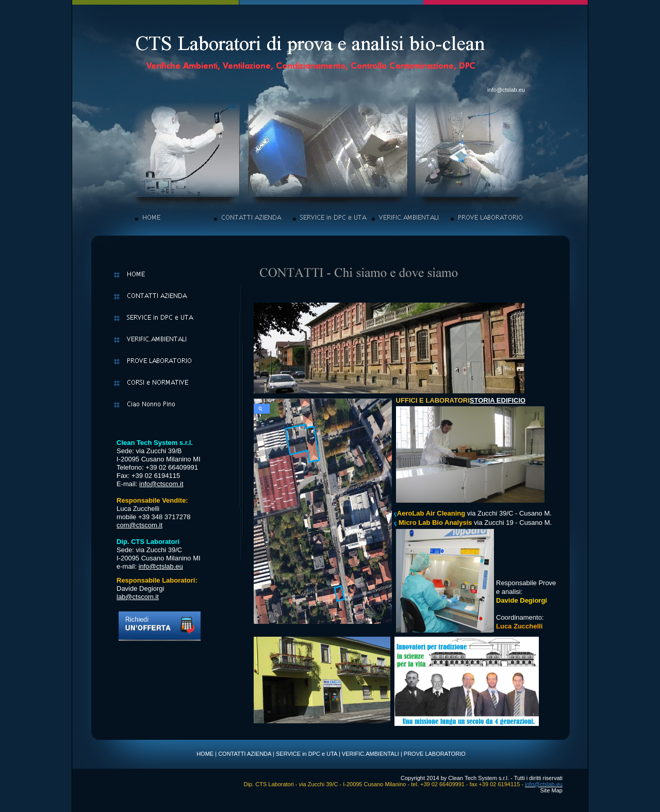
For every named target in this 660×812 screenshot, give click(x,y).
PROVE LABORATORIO (435, 754)
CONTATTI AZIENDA (245, 754)
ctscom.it (170, 484)
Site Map (551, 790)
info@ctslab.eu (506, 90)
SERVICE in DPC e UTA (307, 754)
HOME (205, 754)
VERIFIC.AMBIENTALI (370, 754)
